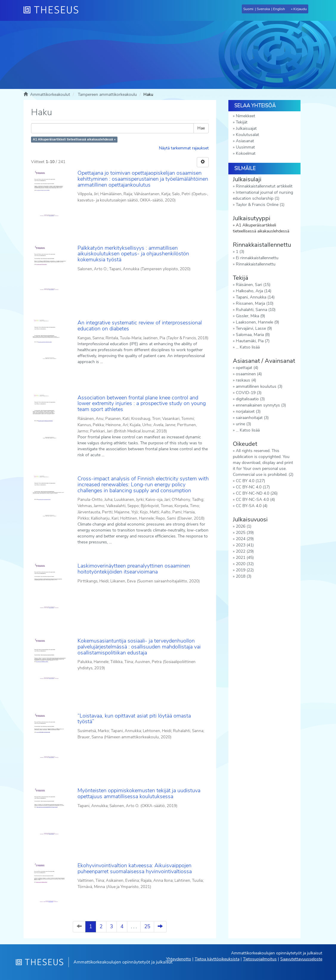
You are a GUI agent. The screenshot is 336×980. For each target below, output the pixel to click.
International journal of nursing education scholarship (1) (263, 195)
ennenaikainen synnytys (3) (261, 405)
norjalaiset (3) (248, 411)
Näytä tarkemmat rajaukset (184, 148)
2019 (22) (245, 570)
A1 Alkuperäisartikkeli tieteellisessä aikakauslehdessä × (74, 139)
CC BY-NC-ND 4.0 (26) (257, 493)
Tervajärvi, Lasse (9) (254, 328)
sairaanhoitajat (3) (252, 418)
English (279, 9)
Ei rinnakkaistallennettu (257, 258)
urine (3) (243, 424)
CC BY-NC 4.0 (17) (253, 487)
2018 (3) (244, 576)
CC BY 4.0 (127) (250, 481)
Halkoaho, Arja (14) (254, 291)
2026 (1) (244, 526)
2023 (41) (245, 545)
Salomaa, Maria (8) (253, 335)
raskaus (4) (246, 380)
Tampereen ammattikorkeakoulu (107, 94)
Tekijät (242, 122)
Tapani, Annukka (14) (255, 297)
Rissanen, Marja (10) (255, 303)
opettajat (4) (247, 368)
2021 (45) (245, 558)
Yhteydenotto (179, 959)
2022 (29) (245, 551)
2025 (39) (245, 533)
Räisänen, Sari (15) (253, 285)
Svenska (263, 9)
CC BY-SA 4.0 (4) (252, 506)
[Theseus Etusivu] (53, 10)
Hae (201, 128)
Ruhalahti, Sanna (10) (256, 310)
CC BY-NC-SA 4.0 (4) (255, 500)
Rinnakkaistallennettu (256, 264)
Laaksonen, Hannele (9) (257, 322)
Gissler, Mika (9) (250, 316)
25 (147, 927)
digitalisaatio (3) (250, 399)
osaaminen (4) (249, 374)
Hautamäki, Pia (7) (253, 341)
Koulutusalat (247, 135)
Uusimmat (245, 147)
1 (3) (240, 252)
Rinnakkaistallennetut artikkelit (264, 186)
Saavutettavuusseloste (301, 959)
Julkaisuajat (246, 128)
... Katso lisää (248, 347)
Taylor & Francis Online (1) (260, 205)
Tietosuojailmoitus (260, 959)
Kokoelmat (246, 153)
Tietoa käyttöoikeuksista (217, 959)
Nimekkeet (246, 116)
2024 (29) (245, 539)
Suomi (248, 9)
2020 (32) (245, 564)
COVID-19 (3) (249, 393)
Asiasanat (245, 141)
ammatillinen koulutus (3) (259, 386)
